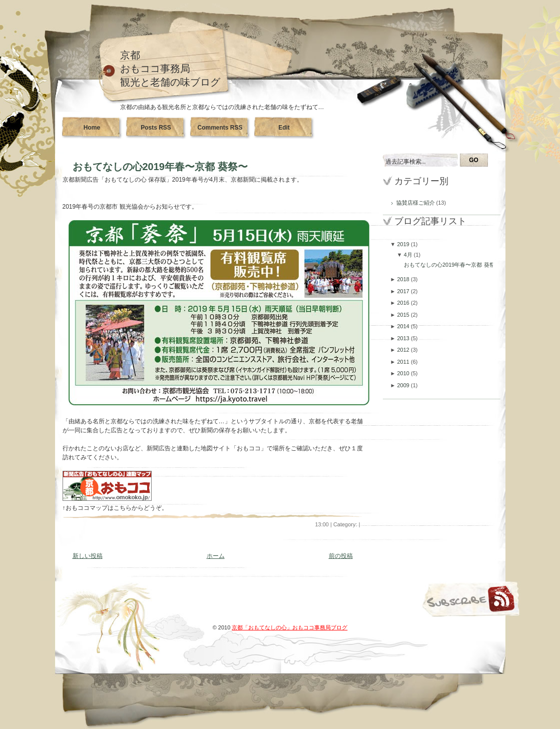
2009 (404, 385)
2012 (404, 350)
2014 (404, 326)
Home (92, 128)
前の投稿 (341, 556)
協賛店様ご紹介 (416, 203)
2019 (404, 244)
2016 (404, 303)
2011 (404, 362)
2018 (404, 279)
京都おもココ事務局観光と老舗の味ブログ (170, 69)
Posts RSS (156, 128)
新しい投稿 (88, 556)
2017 (404, 291)
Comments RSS (220, 128)
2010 (404, 373)
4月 (409, 255)
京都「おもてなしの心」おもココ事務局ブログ (290, 627)
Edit (284, 128)
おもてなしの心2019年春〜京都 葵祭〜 (160, 167)
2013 (404, 338)
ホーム (216, 556)
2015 (404, 315)
